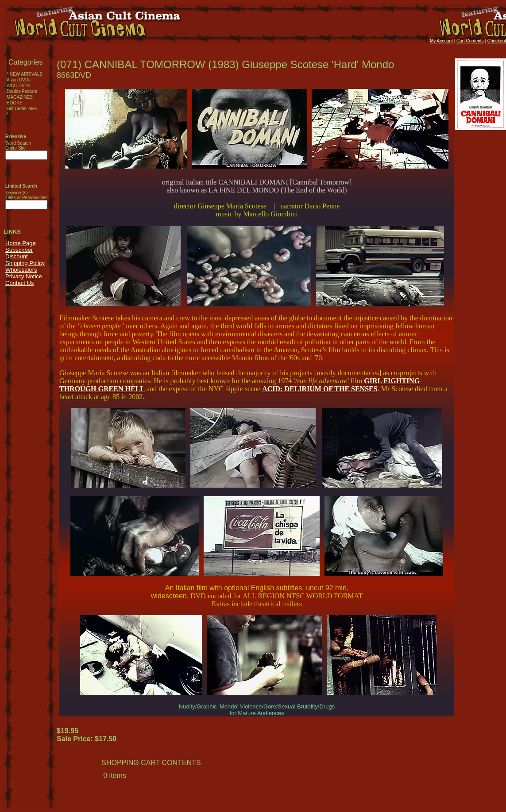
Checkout (497, 41)
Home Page (21, 243)
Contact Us (19, 283)
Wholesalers (21, 270)
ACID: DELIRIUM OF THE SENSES (320, 389)
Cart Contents (470, 41)
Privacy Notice (24, 276)
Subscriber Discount (19, 253)
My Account (441, 41)
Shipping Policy (25, 263)
